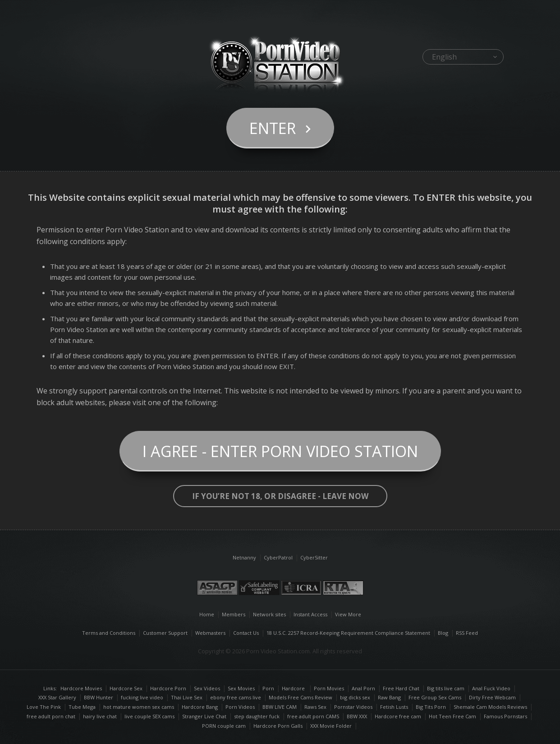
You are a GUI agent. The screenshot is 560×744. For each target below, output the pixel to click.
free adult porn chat (51, 716)
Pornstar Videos (353, 707)
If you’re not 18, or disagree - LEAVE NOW (280, 496)
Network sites (269, 614)
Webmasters (210, 633)
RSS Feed (467, 633)
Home (207, 614)
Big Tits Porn (431, 707)
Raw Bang (389, 697)
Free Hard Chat (401, 688)
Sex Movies (241, 688)
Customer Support (165, 633)
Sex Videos (210, 688)
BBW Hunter (99, 697)
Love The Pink (44, 707)
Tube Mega (82, 707)
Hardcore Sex (126, 688)
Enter (273, 128)
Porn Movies (329, 688)
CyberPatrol (278, 557)
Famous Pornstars (505, 716)
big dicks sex (355, 697)
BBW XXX (357, 716)
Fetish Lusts (394, 707)
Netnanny (244, 557)
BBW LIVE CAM (280, 707)
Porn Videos (240, 707)
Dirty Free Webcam (492, 697)
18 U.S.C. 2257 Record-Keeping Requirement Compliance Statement (348, 633)
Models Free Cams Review (301, 697)
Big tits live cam (446, 688)
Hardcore (294, 688)
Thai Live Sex (187, 697)
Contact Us (246, 633)
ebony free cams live (236, 697)
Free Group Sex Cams (435, 697)
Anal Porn (363, 688)
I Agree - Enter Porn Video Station (280, 451)
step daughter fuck (257, 716)
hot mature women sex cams (139, 707)
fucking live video (142, 697)
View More (348, 614)
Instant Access (310, 614)
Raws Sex (315, 707)
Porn (268, 688)
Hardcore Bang (200, 707)
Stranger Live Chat (204, 716)
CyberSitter (314, 557)
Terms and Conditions (109, 633)
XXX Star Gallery (57, 697)
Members (234, 614)
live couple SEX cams (149, 716)
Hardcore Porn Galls (278, 726)
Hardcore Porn (168, 688)
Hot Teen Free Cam (452, 716)
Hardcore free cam (398, 716)
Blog (443, 633)
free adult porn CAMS (313, 716)
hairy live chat (100, 716)
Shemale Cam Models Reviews (490, 707)
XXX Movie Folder (331, 726)
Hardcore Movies (81, 688)
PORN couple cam (224, 726)
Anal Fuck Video (491, 688)
